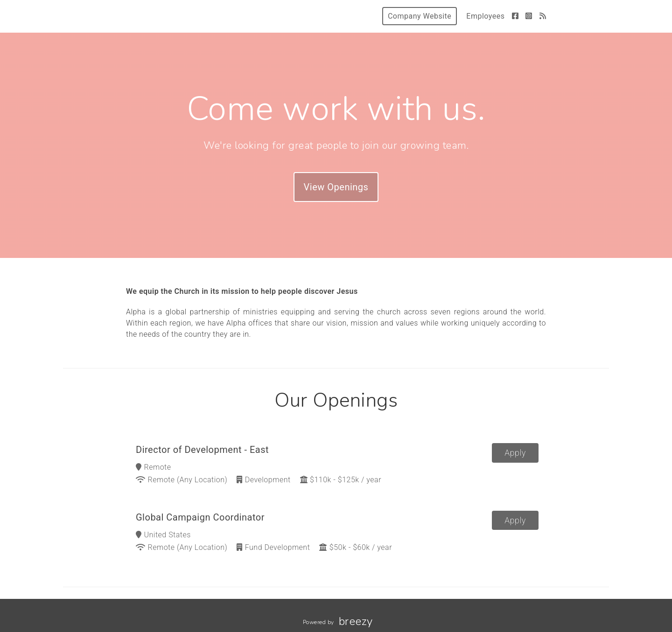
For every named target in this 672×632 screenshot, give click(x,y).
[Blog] (543, 16)
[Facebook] (515, 16)
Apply (515, 453)
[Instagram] (529, 16)
